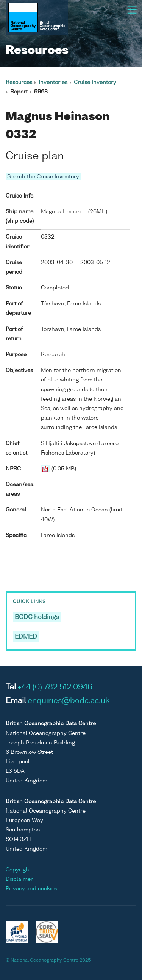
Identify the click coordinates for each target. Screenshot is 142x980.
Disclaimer (19, 879)
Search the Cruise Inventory (43, 177)
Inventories (53, 83)
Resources (19, 83)
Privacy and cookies (31, 889)
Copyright (18, 870)
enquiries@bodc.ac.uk (69, 701)
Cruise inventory (95, 83)
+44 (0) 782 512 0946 (55, 688)
